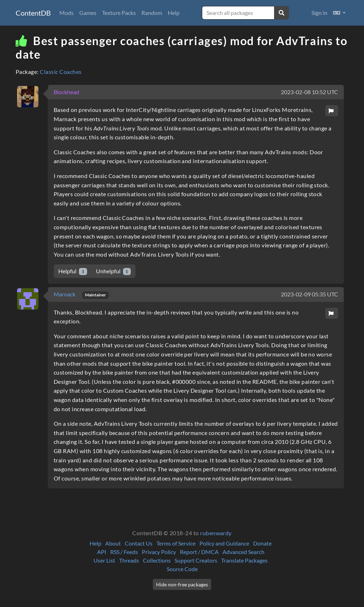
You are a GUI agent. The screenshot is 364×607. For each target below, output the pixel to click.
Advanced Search (243, 552)
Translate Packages (244, 560)
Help (174, 13)
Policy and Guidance (224, 543)
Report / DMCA (199, 552)
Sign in (319, 13)
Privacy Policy (159, 552)
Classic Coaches (61, 72)
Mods (66, 13)
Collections (157, 560)
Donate (262, 543)
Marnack (65, 294)
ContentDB (33, 13)
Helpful (73, 271)
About (113, 543)
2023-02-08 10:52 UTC (309, 92)
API (102, 552)
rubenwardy (216, 533)
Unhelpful (114, 271)
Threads (129, 560)
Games (88, 13)
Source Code (182, 569)
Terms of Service (176, 543)
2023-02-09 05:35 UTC (309, 294)
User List (104, 560)
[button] (339, 13)
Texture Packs (119, 13)
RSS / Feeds (124, 552)
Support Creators (196, 560)
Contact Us (139, 543)
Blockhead (66, 92)
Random (152, 13)
